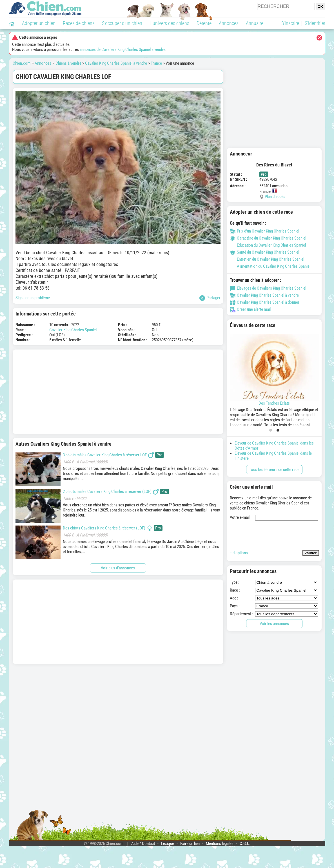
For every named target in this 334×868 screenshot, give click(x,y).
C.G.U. (245, 844)
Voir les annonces (274, 624)
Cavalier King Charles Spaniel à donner (265, 302)
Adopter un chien (39, 23)
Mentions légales (220, 844)
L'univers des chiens (169, 23)
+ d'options (239, 553)
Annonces (229, 23)
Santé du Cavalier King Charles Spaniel (264, 252)
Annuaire (255, 23)
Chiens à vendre (68, 63)
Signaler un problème (33, 298)
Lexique (168, 844)
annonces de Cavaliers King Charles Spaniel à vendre (123, 49)
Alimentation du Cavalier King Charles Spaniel (270, 266)
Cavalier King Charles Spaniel (73, 330)
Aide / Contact (143, 844)
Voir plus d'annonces (118, 568)
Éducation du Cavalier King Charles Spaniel (268, 245)
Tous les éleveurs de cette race (274, 470)
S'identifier (315, 23)
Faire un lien (190, 844)
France (156, 63)
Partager (210, 298)
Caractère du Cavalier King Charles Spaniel (268, 238)
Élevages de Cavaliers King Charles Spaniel (268, 288)
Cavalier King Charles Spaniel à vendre (116, 63)
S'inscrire (290, 23)
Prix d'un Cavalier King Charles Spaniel (264, 231)
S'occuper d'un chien (122, 23)
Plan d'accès (275, 197)
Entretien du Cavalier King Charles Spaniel (267, 259)
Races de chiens (79, 23)
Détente (204, 23)
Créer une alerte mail (250, 309)
